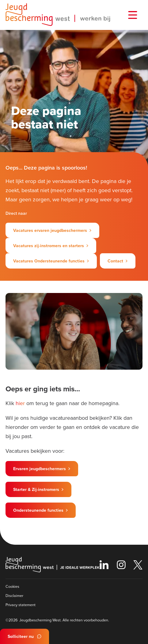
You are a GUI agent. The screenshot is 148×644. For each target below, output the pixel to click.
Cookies (12, 586)
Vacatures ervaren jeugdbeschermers (50, 230)
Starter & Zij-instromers (36, 489)
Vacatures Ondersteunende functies (49, 261)
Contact (115, 261)
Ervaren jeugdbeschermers (40, 469)
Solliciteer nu (21, 636)
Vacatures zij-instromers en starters (49, 246)
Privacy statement (21, 605)
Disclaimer (14, 595)
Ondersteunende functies (38, 510)
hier (20, 403)
